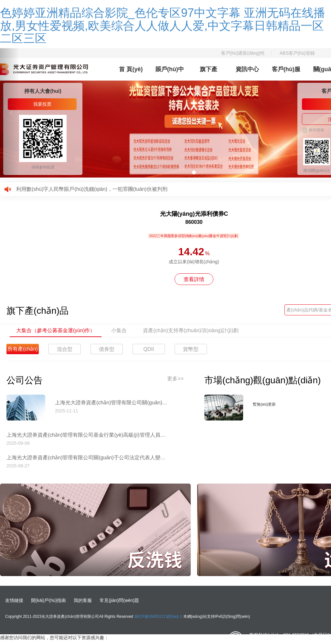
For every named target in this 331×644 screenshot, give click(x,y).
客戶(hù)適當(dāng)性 (243, 53)
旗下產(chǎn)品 (208, 73)
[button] (10, 113)
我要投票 (42, 104)
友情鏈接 (14, 600)
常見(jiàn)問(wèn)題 (119, 600)
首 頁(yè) (131, 69)
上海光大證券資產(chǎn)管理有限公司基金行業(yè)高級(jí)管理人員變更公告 (87, 435)
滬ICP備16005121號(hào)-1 (158, 617)
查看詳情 (194, 279)
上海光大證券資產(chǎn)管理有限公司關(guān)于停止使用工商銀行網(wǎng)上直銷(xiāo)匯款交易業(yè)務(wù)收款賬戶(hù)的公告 (112, 403)
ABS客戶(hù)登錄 (297, 53)
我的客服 (83, 600)
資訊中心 (247, 69)
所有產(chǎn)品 (22, 350)
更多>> (175, 379)
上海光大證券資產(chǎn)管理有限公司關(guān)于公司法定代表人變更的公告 (87, 458)
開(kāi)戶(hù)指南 (48, 600)
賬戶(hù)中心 (170, 73)
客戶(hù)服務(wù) (286, 73)
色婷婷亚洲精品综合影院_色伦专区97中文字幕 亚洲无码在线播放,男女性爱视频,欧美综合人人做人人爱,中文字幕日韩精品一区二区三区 (163, 26)
